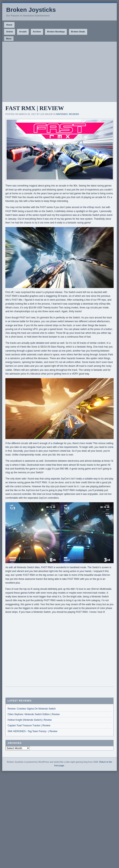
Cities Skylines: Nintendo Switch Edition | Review (34, 714)
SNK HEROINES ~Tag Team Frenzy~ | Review (32, 731)
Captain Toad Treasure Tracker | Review (29, 725)
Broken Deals (78, 32)
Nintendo (62, 114)
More (9, 39)
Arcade (23, 32)
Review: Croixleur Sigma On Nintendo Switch (32, 709)
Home (9, 25)
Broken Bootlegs (56, 32)
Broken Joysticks (31, 10)
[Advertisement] (59, 72)
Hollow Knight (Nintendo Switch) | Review (30, 720)
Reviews (74, 114)
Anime (10, 32)
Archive (37, 32)
